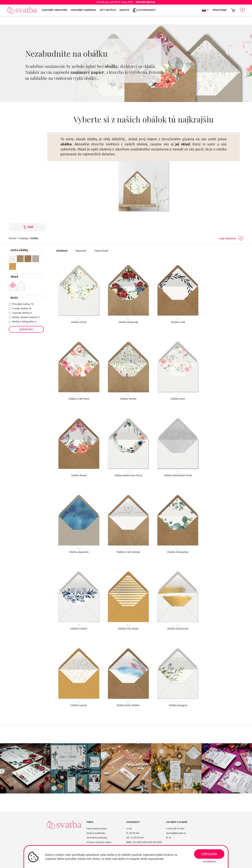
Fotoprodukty (144, 10)
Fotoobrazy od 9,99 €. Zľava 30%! (126, 2)
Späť (28, 227)
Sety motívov (108, 10)
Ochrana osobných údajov (99, 842)
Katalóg (124, 10)
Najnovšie (81, 251)
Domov (13, 238)
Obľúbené (62, 251)
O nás (129, 829)
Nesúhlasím (209, 862)
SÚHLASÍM (209, 854)
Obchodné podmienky (97, 838)
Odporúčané (101, 251)
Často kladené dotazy (97, 829)
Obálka (34, 238)
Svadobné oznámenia (83, 10)
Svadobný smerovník (54, 10)
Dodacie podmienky (96, 833)
